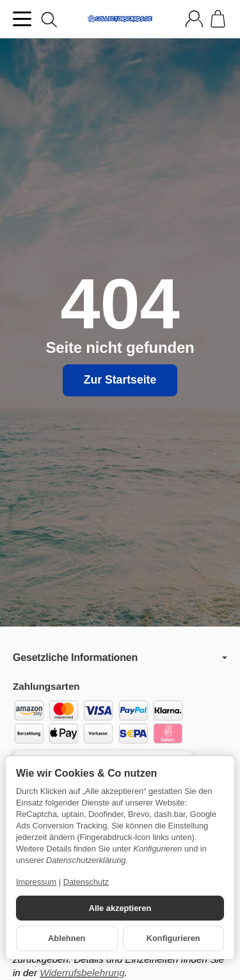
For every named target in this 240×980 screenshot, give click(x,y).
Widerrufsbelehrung (82, 973)
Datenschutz (86, 882)
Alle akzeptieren (120, 908)
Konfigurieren (173, 938)
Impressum (36, 882)
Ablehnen (67, 938)
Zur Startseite (120, 380)
